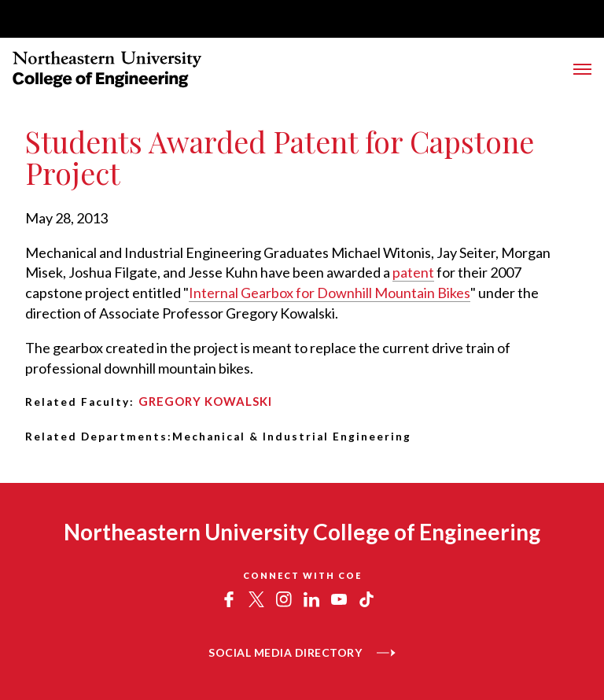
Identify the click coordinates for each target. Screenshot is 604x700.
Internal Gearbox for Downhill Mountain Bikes (330, 293)
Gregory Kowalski (205, 401)
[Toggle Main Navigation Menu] (582, 69)
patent (413, 272)
